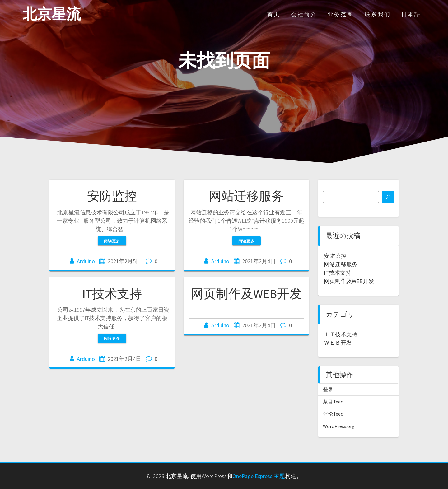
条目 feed (333, 402)
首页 (274, 14)
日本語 (411, 14)
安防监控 (112, 196)
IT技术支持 (112, 294)
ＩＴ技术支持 (341, 334)
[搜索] (388, 197)
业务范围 (341, 14)
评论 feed (333, 414)
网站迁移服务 (246, 196)
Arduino (86, 261)
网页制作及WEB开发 (246, 294)
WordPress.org (339, 426)
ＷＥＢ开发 (338, 343)
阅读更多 (112, 241)
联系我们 (378, 14)
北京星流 (52, 14)
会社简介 (304, 14)
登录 (328, 389)
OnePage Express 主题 (259, 476)
